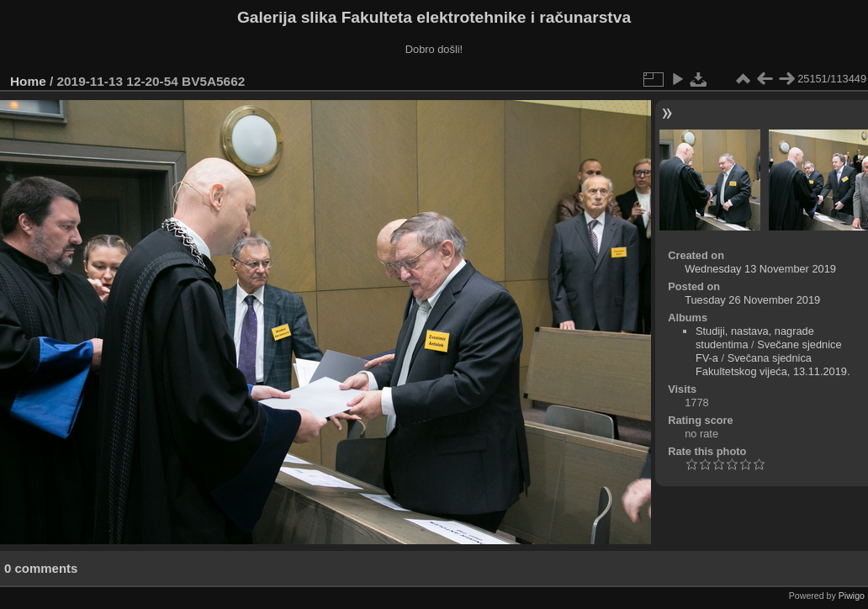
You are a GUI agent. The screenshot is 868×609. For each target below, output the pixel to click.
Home (28, 81)
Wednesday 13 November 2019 (760, 269)
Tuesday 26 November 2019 (752, 300)
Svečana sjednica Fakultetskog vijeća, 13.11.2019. (773, 365)
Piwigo (852, 596)
